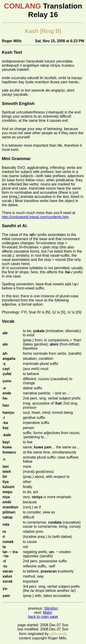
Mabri (47, 613)
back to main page (43, 617)
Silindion (51, 608)
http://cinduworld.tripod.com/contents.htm (35, 217)
